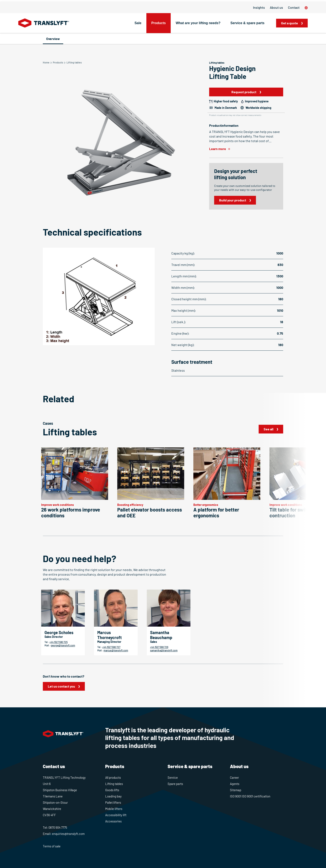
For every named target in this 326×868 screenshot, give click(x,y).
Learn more (218, 149)
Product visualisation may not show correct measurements (235, 115)
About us (276, 7)
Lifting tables (114, 784)
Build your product (233, 200)
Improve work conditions (57, 505)
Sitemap (236, 790)
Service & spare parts (247, 23)
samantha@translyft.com (164, 650)
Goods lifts (112, 790)
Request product (244, 92)
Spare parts (175, 784)
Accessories (113, 821)
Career (234, 777)
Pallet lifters (113, 802)
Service (173, 777)
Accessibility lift (116, 815)
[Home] (44, 23)
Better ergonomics (206, 505)
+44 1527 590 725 (59, 642)
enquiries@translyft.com (68, 834)
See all (269, 429)
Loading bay (113, 796)
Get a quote (290, 23)
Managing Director (109, 642)
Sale (138, 23)
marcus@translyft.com (116, 650)
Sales (154, 642)
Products (159, 23)
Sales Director (54, 637)
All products (113, 777)
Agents (235, 784)
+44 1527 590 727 (111, 647)
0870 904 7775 (58, 827)
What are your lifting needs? (198, 23)
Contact (294, 7)
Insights (259, 7)
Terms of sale (52, 846)
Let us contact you (61, 686)
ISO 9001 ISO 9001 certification (250, 796)
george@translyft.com (63, 645)
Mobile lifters (114, 809)
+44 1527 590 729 (159, 647)
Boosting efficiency (130, 505)
